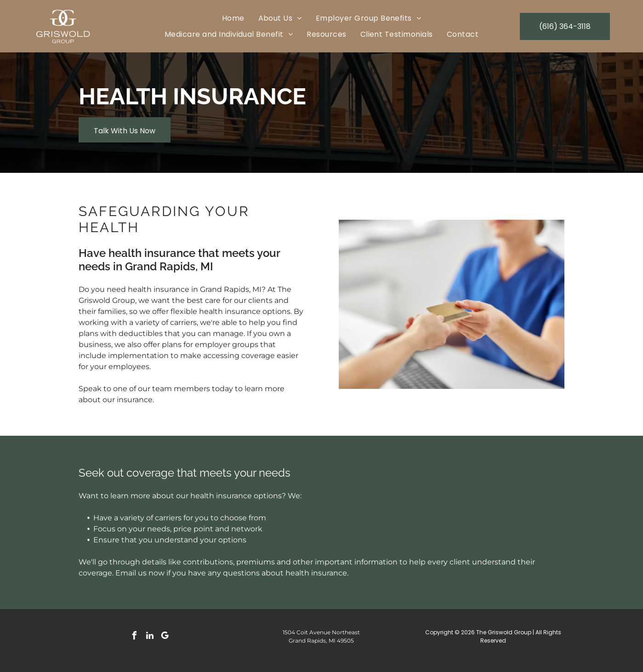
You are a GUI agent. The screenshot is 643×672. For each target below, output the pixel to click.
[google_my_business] (165, 637)
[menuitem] (233, 18)
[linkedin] (150, 637)
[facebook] (135, 637)
